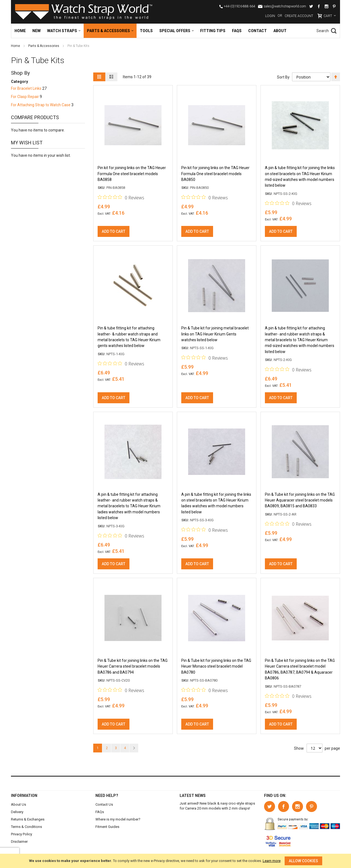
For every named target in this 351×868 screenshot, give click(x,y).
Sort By (283, 77)
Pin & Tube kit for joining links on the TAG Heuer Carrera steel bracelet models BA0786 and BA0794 (133, 669)
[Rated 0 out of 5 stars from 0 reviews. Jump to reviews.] (121, 198)
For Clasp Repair (25, 97)
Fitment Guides (107, 827)
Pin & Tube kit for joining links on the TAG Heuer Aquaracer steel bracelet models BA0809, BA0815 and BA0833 (300, 502)
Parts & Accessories (44, 46)
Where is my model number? (118, 819)
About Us (19, 804)
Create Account (299, 16)
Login (270, 16)
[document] (175, 861)
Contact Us (104, 804)
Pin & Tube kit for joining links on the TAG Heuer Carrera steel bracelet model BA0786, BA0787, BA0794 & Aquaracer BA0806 (300, 672)
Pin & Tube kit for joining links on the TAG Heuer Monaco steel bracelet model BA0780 (216, 669)
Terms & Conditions (26, 827)
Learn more (272, 861)
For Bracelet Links (26, 88)
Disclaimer (19, 842)
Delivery (17, 812)
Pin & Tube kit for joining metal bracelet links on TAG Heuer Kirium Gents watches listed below (215, 335)
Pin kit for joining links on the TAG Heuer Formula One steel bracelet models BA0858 (132, 174)
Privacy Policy (22, 834)
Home (16, 46)
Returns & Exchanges (28, 819)
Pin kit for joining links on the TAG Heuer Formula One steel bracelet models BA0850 (215, 174)
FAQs (100, 812)
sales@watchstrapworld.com (285, 6)
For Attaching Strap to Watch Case (41, 105)
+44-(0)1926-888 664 (240, 6)
